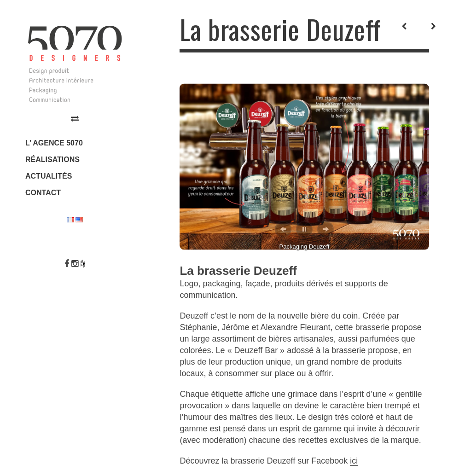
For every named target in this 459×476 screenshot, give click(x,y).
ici (354, 461)
